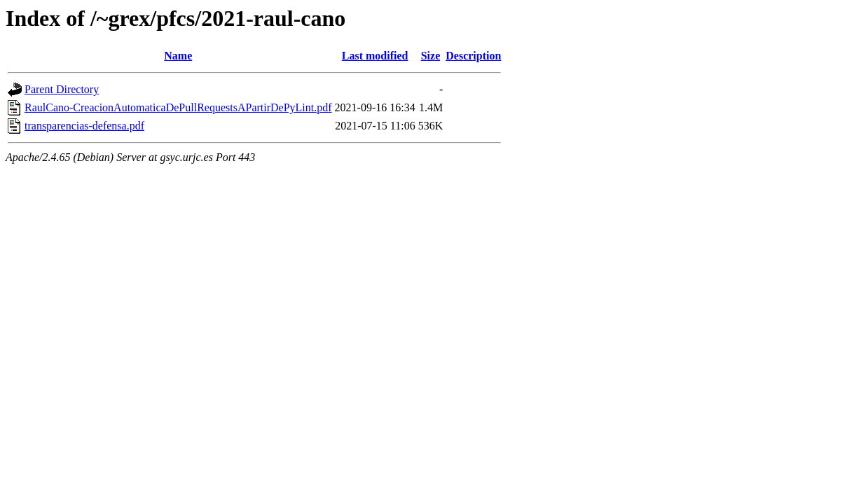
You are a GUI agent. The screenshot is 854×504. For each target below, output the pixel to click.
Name (178, 56)
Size (431, 56)
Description (473, 56)
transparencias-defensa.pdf (84, 126)
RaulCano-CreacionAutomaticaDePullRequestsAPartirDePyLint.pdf (178, 107)
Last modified (375, 56)
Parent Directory (62, 89)
